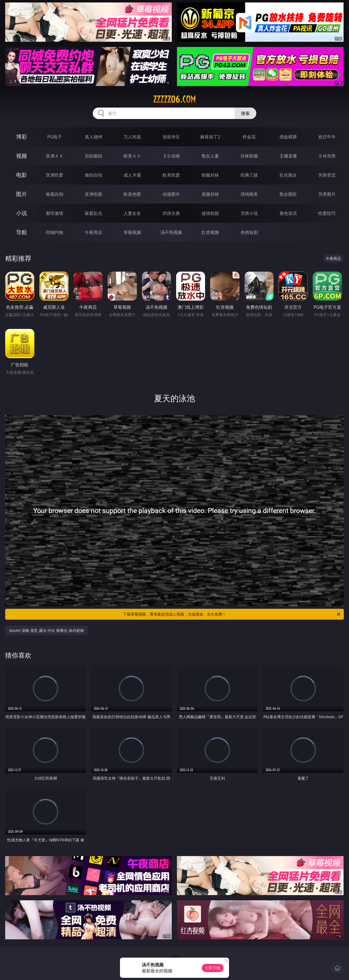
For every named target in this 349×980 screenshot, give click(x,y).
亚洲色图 (94, 194)
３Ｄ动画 (171, 156)
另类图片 (327, 194)
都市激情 (55, 213)
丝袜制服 (249, 156)
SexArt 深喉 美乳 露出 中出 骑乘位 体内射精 (46, 630)
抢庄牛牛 (327, 137)
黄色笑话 (288, 213)
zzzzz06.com (174, 99)
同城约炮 (55, 232)
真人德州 (94, 137)
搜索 (245, 113)
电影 (22, 175)
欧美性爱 (171, 175)
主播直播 (288, 156)
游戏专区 (171, 137)
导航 (22, 232)
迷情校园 (210, 213)
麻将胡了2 (210, 137)
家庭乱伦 (94, 213)
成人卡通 (132, 175)
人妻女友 (132, 213)
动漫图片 (171, 194)
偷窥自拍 (55, 194)
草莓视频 (132, 232)
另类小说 (249, 213)
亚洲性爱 (55, 175)
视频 (22, 156)
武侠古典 (171, 213)
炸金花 (249, 137)
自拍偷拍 (94, 156)
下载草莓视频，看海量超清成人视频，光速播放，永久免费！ (232, 614)
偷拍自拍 (94, 175)
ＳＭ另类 (327, 156)
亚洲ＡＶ (55, 156)
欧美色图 (132, 194)
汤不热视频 (171, 232)
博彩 (22, 137)
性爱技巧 (327, 213)
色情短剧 (249, 232)
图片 (22, 194)
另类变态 (327, 175)
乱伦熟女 (288, 175)
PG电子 (54, 137)
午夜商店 (94, 232)
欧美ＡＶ (132, 156)
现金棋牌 (288, 137)
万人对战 (132, 137)
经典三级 (249, 175)
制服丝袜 (210, 175)
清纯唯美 (249, 194)
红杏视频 (210, 232)
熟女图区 (288, 194)
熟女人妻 (210, 156)
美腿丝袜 (210, 194)
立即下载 (213, 968)
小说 (22, 213)
